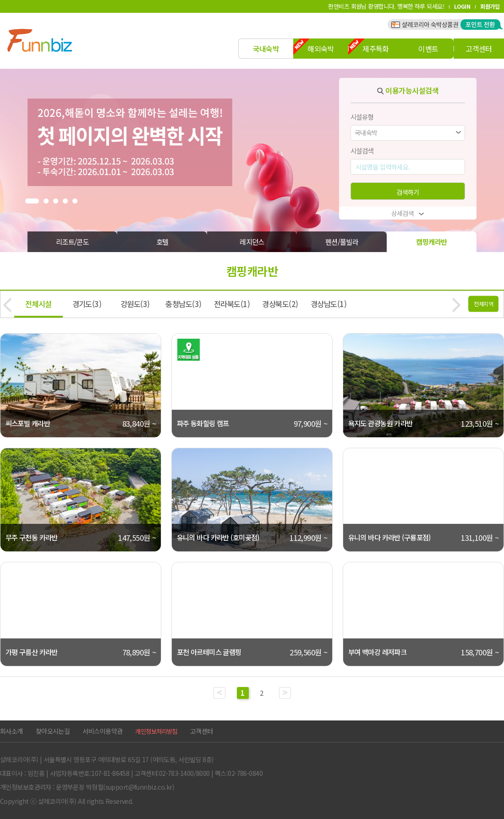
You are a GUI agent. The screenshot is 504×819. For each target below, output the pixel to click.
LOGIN (462, 6)
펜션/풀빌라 (342, 242)
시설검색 (362, 151)
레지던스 (252, 242)
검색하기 (408, 192)
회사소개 (11, 731)
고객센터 (202, 731)
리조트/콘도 (73, 242)
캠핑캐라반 (431, 242)
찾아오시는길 (53, 731)
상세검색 (408, 213)
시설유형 (362, 117)
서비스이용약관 (102, 731)
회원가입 (490, 6)
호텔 (162, 242)
